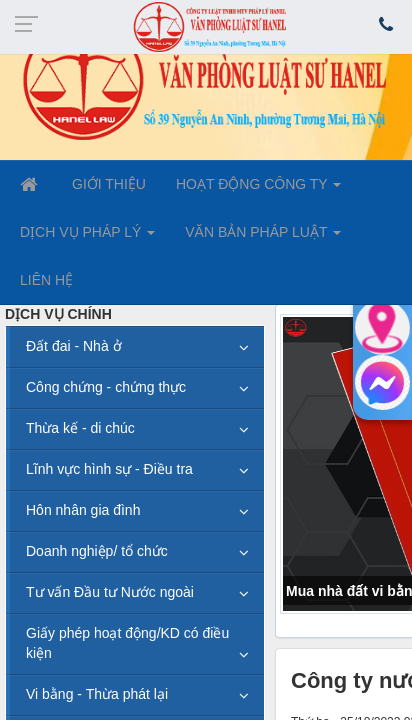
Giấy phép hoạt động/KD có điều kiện (127, 643)
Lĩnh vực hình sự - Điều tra (109, 469)
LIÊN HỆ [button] (46, 280)
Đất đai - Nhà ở (74, 346)
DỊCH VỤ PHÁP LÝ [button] (87, 238)
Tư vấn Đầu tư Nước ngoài (110, 592)
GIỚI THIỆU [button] (109, 184)
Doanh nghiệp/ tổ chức (97, 551)
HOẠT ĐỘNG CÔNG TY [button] (258, 190)
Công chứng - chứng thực (106, 387)
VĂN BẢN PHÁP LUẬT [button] (263, 238)
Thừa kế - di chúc (80, 428)
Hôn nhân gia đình (83, 510)
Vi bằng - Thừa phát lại (97, 694)
